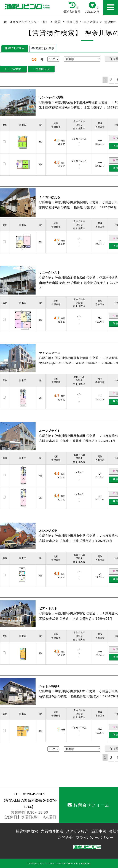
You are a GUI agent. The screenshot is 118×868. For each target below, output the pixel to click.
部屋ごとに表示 (43, 48)
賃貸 (58, 22)
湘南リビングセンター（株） (29, 22)
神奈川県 (73, 22)
